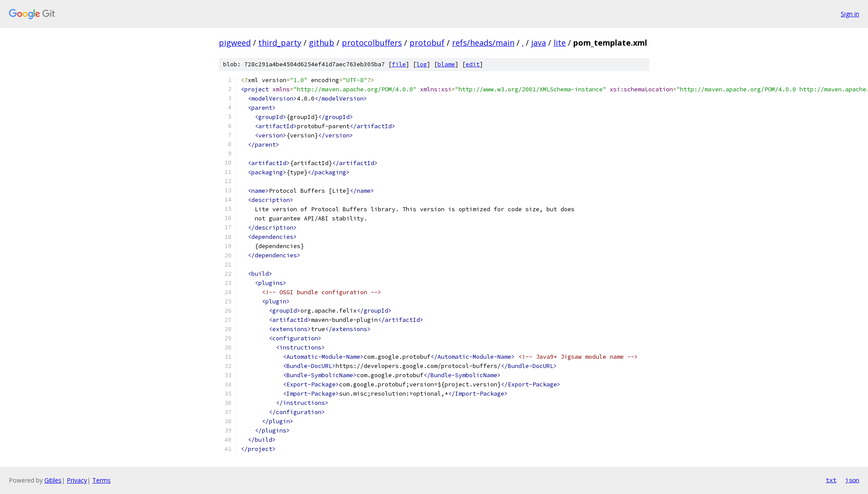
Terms (101, 480)
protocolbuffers (372, 43)
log (422, 64)
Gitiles (53, 480)
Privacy (77, 480)
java (539, 43)
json (852, 480)
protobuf (427, 43)
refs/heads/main (483, 43)
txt (831, 480)
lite (560, 43)
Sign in (850, 14)
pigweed (235, 43)
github (322, 43)
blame (446, 64)
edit (473, 64)
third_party (280, 43)
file (399, 64)
